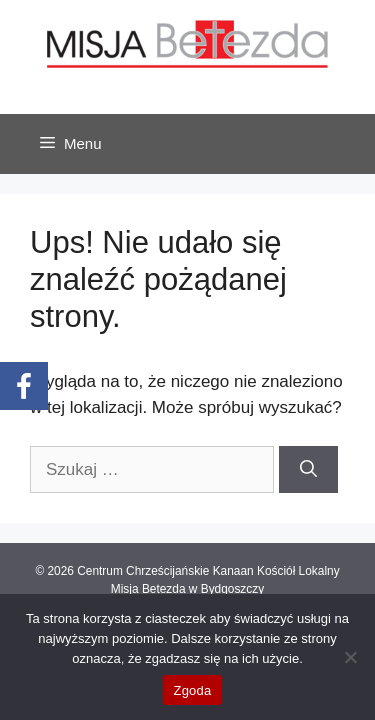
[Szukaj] (308, 470)
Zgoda (192, 690)
